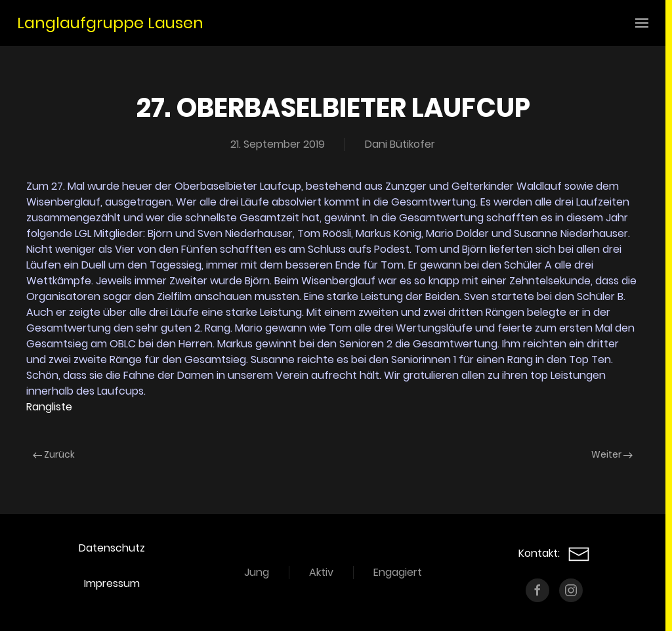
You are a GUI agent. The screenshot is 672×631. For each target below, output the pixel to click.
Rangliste (49, 407)
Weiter (612, 454)
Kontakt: (554, 553)
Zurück (54, 454)
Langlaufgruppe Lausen (110, 23)
